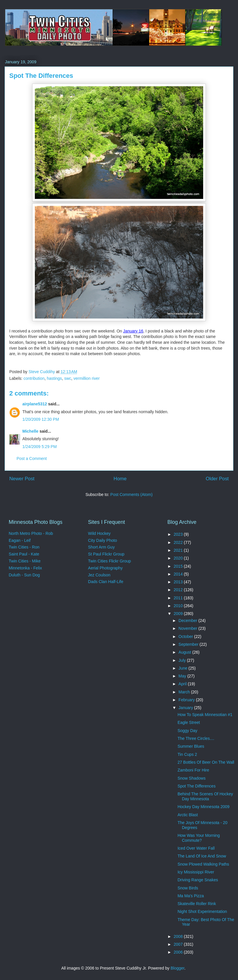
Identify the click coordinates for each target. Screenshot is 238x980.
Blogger (177, 968)
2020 (179, 558)
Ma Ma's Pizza (191, 896)
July (183, 660)
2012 (179, 590)
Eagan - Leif (20, 540)
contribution (34, 378)
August (185, 652)
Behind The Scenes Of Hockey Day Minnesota (205, 796)
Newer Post (22, 479)
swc (68, 378)
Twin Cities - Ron (24, 547)
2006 (179, 952)
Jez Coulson (99, 575)
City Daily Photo (102, 540)
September (189, 644)
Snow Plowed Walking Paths (203, 864)
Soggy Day (187, 731)
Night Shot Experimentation (202, 911)
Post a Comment (32, 458)
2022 (179, 542)
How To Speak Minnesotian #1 (205, 715)
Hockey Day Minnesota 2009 (204, 807)
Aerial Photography (105, 568)
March (185, 692)
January (186, 708)
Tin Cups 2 (187, 754)
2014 (179, 574)
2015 (179, 566)
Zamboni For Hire (193, 770)
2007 (179, 944)
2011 (179, 598)
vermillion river (86, 378)
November (188, 628)
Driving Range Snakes (198, 880)
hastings (54, 378)
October (186, 636)
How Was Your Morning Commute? (199, 838)
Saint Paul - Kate (24, 554)
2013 (179, 582)
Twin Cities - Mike (25, 561)
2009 (179, 614)
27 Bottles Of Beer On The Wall (206, 762)
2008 (179, 936)
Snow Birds (188, 888)
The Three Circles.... (196, 738)
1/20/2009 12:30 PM (41, 419)
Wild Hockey (99, 533)
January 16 (133, 331)
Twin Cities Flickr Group (109, 561)
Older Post (217, 479)
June (183, 668)
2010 (179, 606)
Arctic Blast (188, 815)
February (187, 700)
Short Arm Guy (101, 547)
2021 (179, 550)
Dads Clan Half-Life (106, 582)
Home (120, 479)
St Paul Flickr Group (106, 554)
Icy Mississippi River (196, 872)
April (183, 684)
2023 (179, 534)
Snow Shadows (192, 778)
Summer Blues (191, 746)
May (183, 676)
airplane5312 (35, 404)
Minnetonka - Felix (25, 568)
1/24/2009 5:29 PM (39, 447)
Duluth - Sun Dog (24, 575)
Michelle (30, 431)
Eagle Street (189, 722)
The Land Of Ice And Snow (202, 856)
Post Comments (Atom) (131, 495)
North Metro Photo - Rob (31, 533)
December (188, 621)
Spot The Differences (197, 786)
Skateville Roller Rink (197, 904)
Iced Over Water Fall (196, 848)
